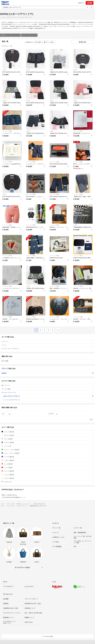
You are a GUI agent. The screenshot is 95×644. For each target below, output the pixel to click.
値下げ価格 (47, 361)
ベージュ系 (47, 446)
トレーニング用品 (7, 131)
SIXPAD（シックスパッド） (10, 35)
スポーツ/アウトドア (29, 35)
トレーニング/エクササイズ (48, 400)
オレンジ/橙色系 (47, 471)
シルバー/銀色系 (47, 475)
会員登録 (90, 3)
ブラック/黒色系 (47, 432)
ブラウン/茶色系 (47, 442)
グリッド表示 (49, 42)
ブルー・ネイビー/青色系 (47, 453)
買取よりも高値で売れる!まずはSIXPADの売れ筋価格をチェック (47, 496)
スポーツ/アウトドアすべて (48, 396)
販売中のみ (29, 42)
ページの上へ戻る (47, 636)
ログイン (81, 3)
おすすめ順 (38, 42)
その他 (4, 70)
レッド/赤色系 (47, 468)
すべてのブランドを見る (22, 567)
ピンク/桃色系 (47, 464)
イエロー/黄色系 (47, 460)
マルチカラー (47, 482)
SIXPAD (47, 373)
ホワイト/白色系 (47, 435)
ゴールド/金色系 (47, 478)
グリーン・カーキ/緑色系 (47, 450)
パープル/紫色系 (47, 457)
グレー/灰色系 (47, 439)
